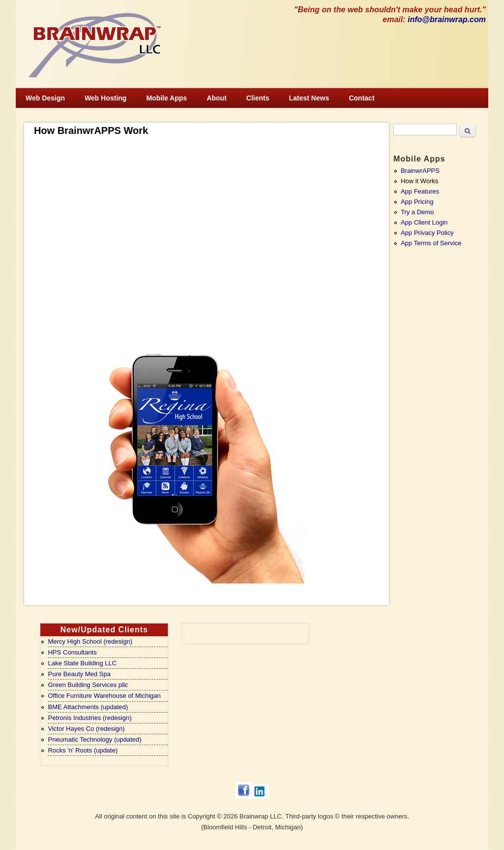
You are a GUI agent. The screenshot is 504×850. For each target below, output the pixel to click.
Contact (362, 98)
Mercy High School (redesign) (90, 641)
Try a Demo (417, 212)
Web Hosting (106, 98)
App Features (420, 191)
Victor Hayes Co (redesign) (86, 729)
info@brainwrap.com (447, 19)
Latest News (309, 98)
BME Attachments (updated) (88, 707)
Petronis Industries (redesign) (90, 718)
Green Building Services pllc (88, 685)
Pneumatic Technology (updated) (94, 739)
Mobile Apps (167, 98)
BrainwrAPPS (420, 171)
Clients (258, 98)
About (217, 98)
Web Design (45, 98)
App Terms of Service (431, 243)
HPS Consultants (72, 652)
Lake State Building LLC (82, 663)
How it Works (419, 181)
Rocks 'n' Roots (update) (83, 750)
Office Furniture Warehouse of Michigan (104, 696)
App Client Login (424, 222)
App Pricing (417, 202)
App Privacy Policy (427, 233)
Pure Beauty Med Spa (79, 674)
